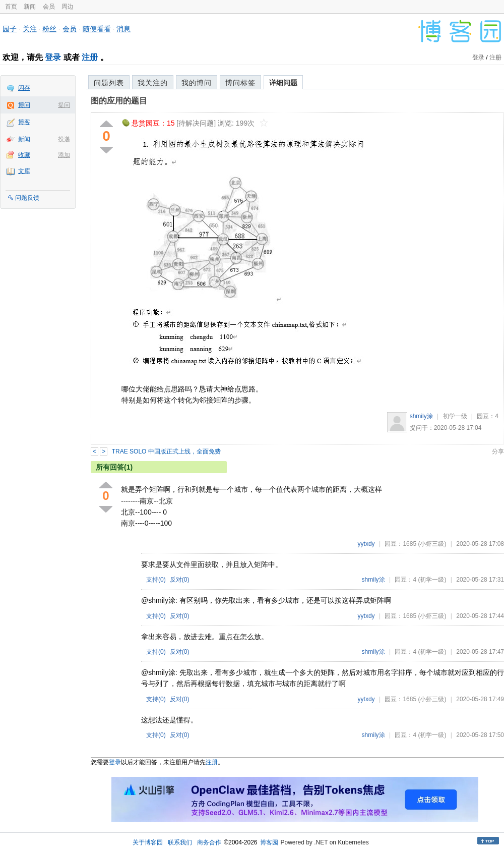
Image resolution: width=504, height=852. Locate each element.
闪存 (24, 88)
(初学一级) (432, 580)
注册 (90, 57)
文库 (24, 171)
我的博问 (197, 83)
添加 (64, 155)
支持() (156, 580)
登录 (53, 57)
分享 (498, 451)
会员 (49, 7)
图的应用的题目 (119, 101)
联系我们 (180, 842)
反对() (180, 580)
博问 (24, 105)
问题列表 (109, 83)
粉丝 (49, 29)
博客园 (269, 842)
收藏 (24, 155)
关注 (30, 29)
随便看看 (97, 29)
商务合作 (209, 842)
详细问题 (283, 83)
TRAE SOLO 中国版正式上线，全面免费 (166, 451)
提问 (64, 105)
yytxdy (366, 544)
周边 (68, 7)
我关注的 (153, 83)
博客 (24, 122)
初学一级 (455, 416)
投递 (64, 139)
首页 (11, 7)
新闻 (30, 7)
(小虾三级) (432, 544)
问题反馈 (27, 198)
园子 (10, 29)
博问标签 (240, 83)
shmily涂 (421, 416)
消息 (123, 29)
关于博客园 (148, 842)
